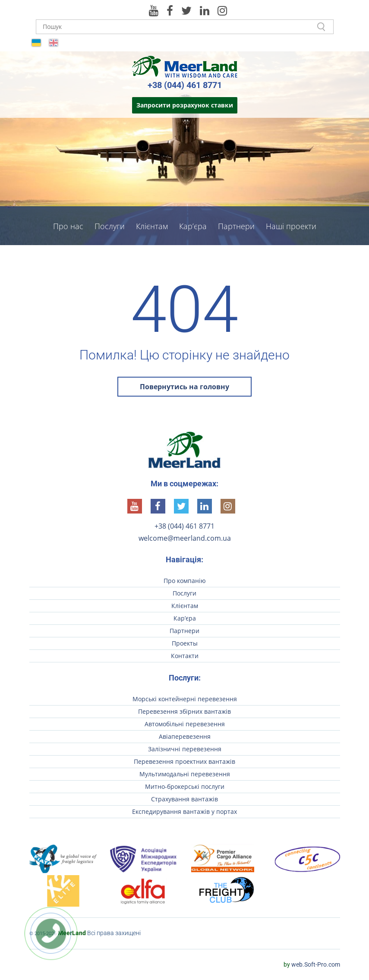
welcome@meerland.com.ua (185, 538)
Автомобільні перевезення (185, 724)
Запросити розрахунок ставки (185, 105)
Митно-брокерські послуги (185, 786)
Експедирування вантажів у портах (184, 811)
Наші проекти (291, 226)
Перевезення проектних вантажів (184, 761)
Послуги (110, 226)
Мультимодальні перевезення (185, 774)
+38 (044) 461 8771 (185, 85)
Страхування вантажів (184, 799)
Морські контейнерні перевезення (185, 699)
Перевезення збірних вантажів (184, 711)
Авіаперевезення (185, 736)
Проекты (185, 643)
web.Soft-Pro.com (312, 964)
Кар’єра (193, 226)
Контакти (184, 253)
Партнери (236, 226)
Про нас (68, 226)
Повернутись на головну (184, 387)
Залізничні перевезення (185, 749)
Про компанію (185, 581)
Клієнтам (152, 226)
